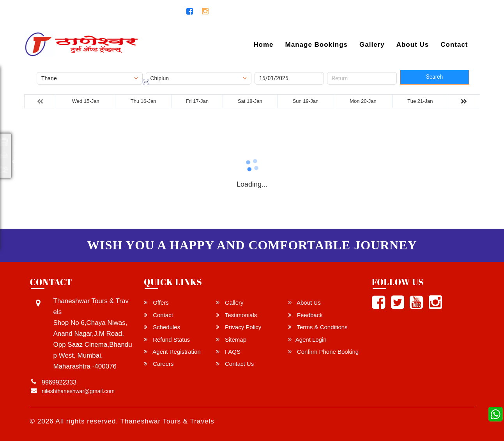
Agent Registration (172, 352)
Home (263, 45)
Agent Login (452, 13)
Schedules (162, 327)
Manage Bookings (317, 45)
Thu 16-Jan (143, 101)
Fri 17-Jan (197, 101)
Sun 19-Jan (306, 101)
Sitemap (231, 340)
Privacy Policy (239, 327)
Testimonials (236, 315)
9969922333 (156, 12)
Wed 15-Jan (86, 101)
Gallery (372, 45)
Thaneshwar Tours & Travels (167, 421)
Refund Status (167, 340)
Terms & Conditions (318, 327)
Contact (454, 45)
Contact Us (235, 364)
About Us (413, 45)
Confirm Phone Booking (324, 352)
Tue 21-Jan (420, 101)
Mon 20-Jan (363, 101)
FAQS (228, 352)
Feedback (305, 315)
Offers (156, 303)
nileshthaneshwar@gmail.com (76, 12)
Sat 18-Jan (250, 101)
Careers (159, 364)
